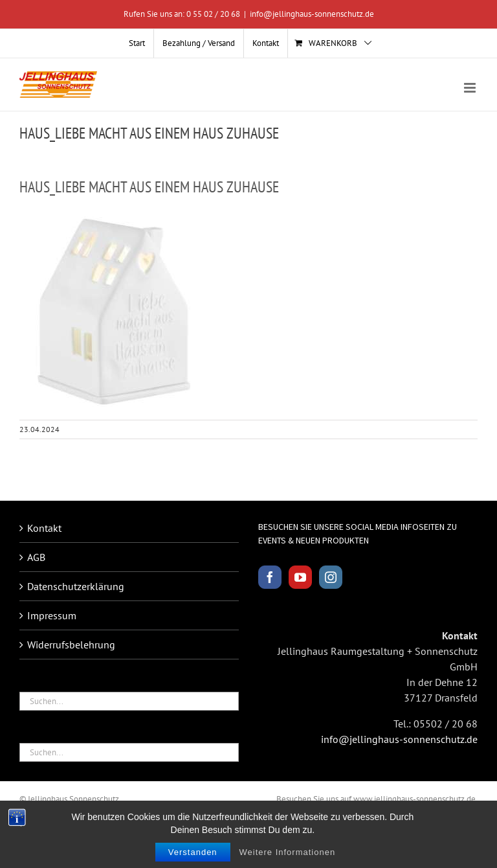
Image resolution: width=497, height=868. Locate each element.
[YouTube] (300, 577)
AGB (36, 557)
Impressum (52, 615)
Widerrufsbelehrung (71, 645)
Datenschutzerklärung (76, 586)
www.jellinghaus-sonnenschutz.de (414, 799)
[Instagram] (331, 577)
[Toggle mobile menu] (471, 88)
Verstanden (193, 852)
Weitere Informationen (288, 852)
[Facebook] (270, 577)
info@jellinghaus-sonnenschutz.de (312, 14)
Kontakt (44, 528)
